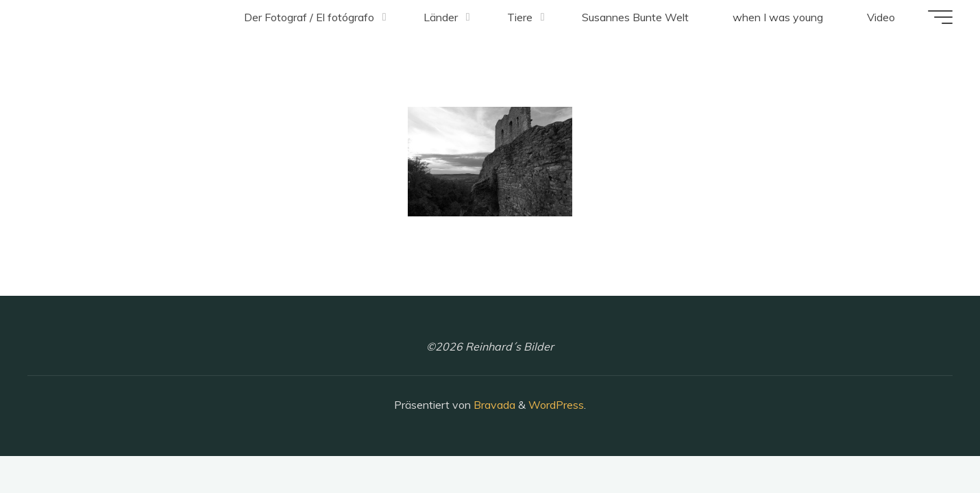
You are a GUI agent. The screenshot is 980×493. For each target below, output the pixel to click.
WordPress (556, 405)
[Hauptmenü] (940, 17)
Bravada (493, 405)
